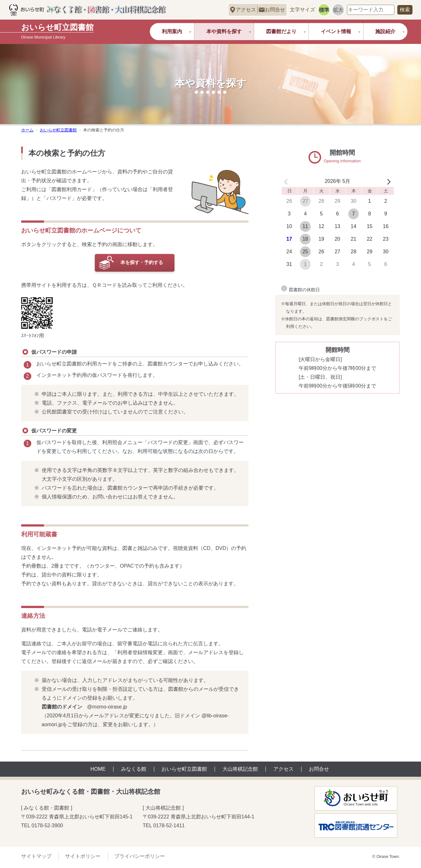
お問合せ (275, 10)
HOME (98, 771)
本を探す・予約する (142, 263)
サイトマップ (36, 858)
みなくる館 (134, 771)
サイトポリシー (83, 858)
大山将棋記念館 (240, 771)
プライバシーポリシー (140, 858)
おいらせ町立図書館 (184, 771)
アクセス (246, 10)
